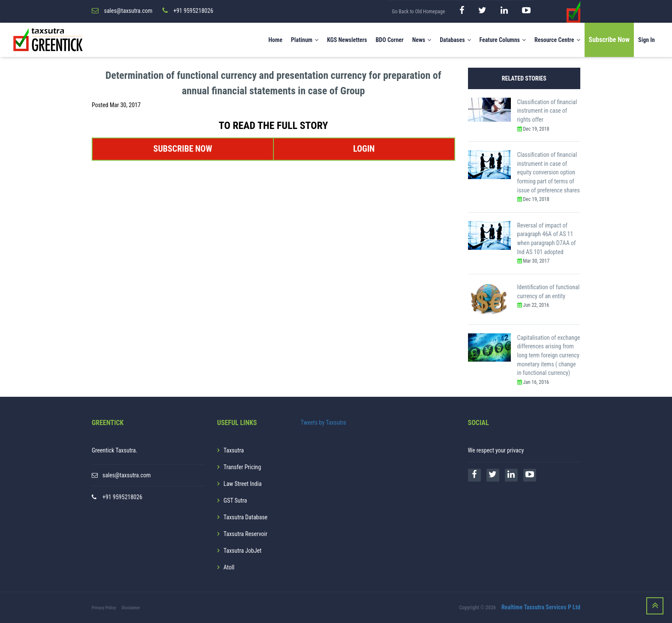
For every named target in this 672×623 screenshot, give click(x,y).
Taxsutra (234, 450)
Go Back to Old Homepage (418, 12)
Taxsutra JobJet (243, 551)
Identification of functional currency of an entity (549, 292)
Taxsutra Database (246, 517)
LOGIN (364, 149)
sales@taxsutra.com (127, 475)
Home (275, 40)
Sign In (646, 40)
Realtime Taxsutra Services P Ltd (541, 607)
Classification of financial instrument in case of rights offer (547, 111)
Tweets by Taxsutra (324, 422)
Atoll (229, 567)
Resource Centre (557, 40)
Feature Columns (503, 40)
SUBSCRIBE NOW (183, 149)
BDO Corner (389, 40)
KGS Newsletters (347, 40)
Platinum (305, 40)
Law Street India (243, 484)
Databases (455, 40)
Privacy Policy (104, 608)
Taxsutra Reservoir (246, 534)
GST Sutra (235, 500)
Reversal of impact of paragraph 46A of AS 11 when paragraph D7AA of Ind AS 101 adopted (547, 239)
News (422, 40)
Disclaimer (131, 608)
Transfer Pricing (243, 467)
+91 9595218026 (122, 497)
